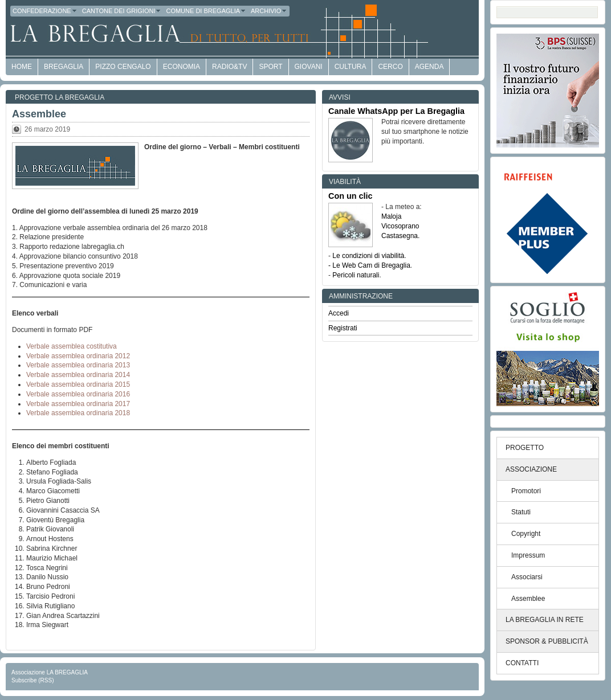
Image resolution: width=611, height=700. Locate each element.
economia (182, 67)
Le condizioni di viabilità (368, 256)
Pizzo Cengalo (123, 67)
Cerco (390, 67)
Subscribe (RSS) (32, 680)
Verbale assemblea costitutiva (72, 346)
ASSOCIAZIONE (531, 469)
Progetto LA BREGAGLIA (60, 97)
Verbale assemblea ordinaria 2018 (78, 413)
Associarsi (527, 577)
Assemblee (39, 114)
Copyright (526, 534)
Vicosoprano (400, 226)
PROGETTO (525, 448)
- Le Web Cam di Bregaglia (369, 265)
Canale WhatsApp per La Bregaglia (396, 111)
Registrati (343, 328)
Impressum (528, 555)
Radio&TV (229, 67)
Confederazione (45, 11)
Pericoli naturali (356, 275)
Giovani (309, 67)
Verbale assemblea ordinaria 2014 (78, 375)
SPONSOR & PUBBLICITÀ (547, 641)
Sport (270, 67)
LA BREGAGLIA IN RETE (545, 620)
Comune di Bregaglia (206, 11)
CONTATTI (522, 663)
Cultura (351, 67)
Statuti (521, 512)
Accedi (339, 313)
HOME (22, 67)
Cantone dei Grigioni (122, 11)
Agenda (429, 67)
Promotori (526, 491)
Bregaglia (64, 67)
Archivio (269, 11)
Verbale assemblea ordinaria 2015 (78, 384)
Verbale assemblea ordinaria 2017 (78, 404)
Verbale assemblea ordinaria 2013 (78, 365)
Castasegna (400, 236)
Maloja (391, 216)
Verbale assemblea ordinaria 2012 (78, 356)
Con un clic (351, 196)
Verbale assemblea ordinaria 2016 (78, 394)
